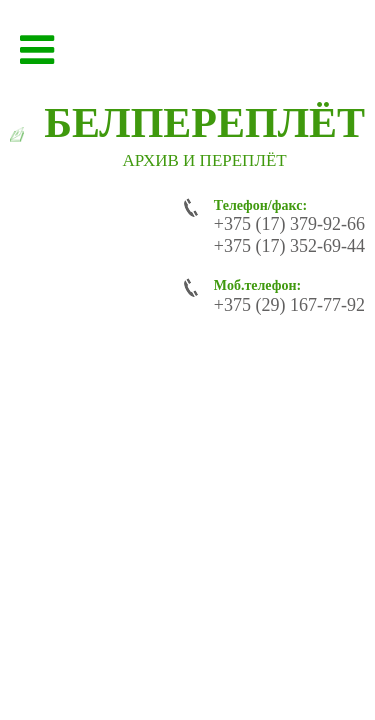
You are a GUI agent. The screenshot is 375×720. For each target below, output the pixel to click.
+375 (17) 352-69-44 (289, 246)
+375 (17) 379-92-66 (289, 224)
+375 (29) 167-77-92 (289, 305)
